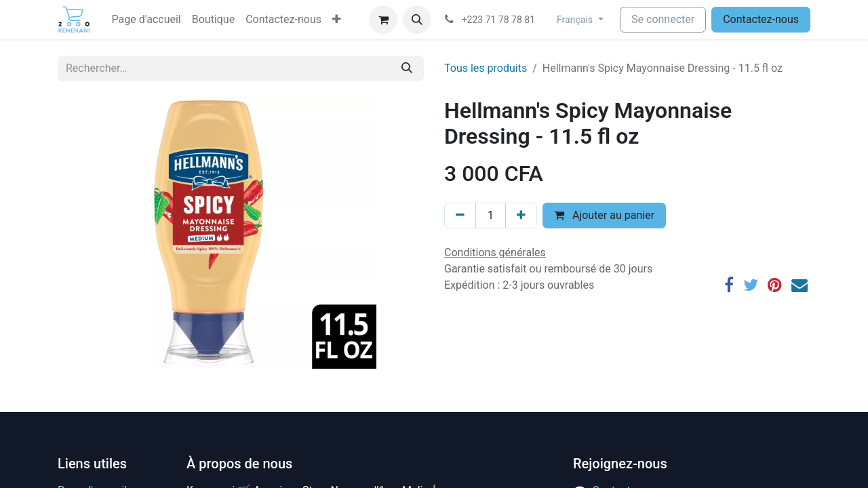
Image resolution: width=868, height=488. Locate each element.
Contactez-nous (761, 19)
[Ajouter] (521, 216)
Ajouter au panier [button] (604, 215)
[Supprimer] (460, 216)
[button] (337, 20)
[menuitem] (146, 20)
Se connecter (663, 19)
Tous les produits (486, 68)
